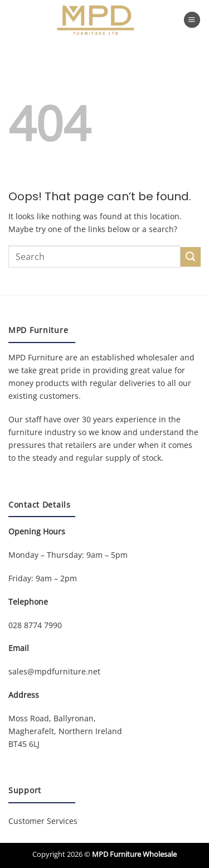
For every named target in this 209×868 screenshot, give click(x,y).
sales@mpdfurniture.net (54, 671)
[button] (192, 20)
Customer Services (43, 821)
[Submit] (191, 257)
